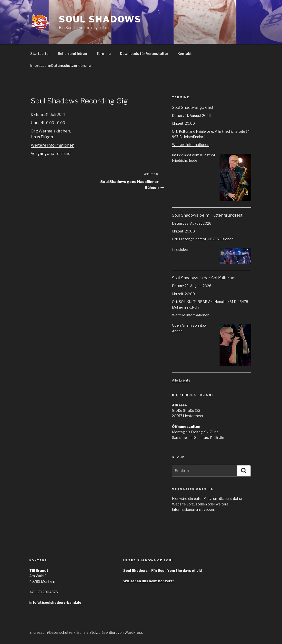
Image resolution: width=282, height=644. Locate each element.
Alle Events (181, 380)
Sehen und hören (72, 54)
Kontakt (185, 54)
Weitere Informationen (53, 145)
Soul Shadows (100, 19)
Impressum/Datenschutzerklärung (61, 65)
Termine (104, 54)
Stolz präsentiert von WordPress (116, 632)
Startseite (39, 54)
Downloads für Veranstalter (144, 54)
